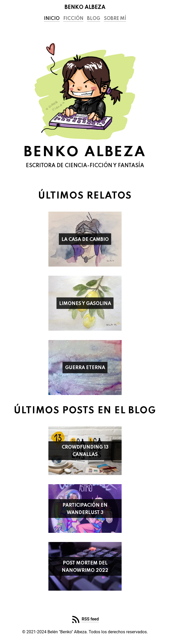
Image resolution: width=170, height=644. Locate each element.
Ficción (73, 19)
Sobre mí (115, 19)
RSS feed (90, 619)
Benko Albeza (85, 8)
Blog (94, 19)
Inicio (52, 19)
